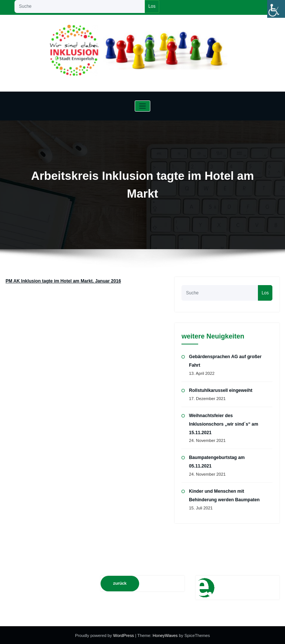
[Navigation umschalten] (143, 106)
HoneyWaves (165, 634)
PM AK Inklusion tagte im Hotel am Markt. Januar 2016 (63, 281)
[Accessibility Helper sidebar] (276, 9)
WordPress (125, 634)
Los (152, 6)
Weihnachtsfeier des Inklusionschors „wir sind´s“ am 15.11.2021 (223, 424)
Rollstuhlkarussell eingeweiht (220, 390)
